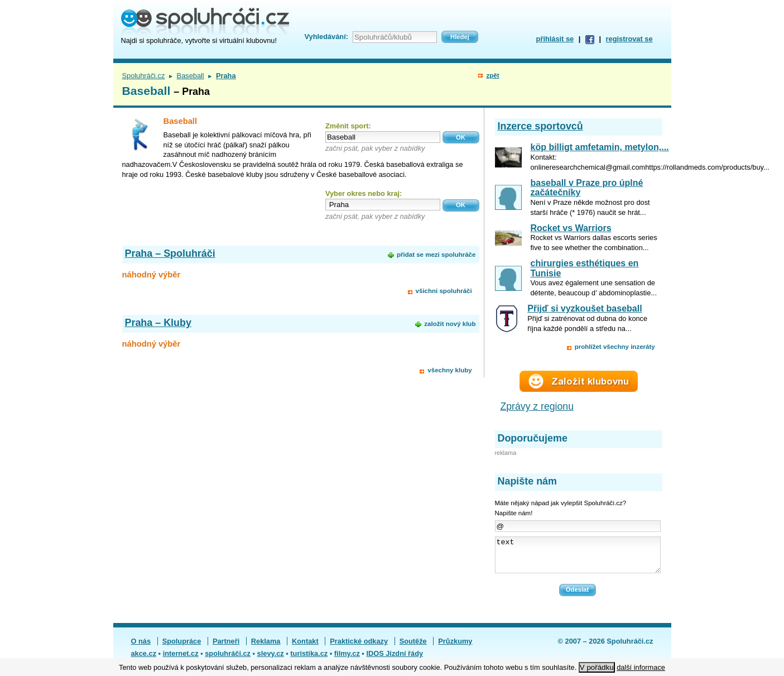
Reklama (266, 648)
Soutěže (413, 648)
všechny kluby (449, 370)
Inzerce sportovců (540, 126)
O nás (141, 648)
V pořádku (597, 667)
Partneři (226, 648)
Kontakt (305, 648)
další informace (641, 667)
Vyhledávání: (326, 37)
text (578, 558)
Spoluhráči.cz (144, 76)
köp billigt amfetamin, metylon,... (600, 147)
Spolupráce (182, 648)
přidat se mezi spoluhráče (436, 255)
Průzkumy (455, 648)
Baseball (191, 76)
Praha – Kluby (158, 323)
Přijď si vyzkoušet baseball (585, 308)
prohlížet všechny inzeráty (615, 347)
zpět (492, 75)
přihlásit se (555, 39)
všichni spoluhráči (444, 291)
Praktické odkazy (359, 648)
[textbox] (383, 137)
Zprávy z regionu (537, 406)
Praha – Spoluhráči (170, 253)
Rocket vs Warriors (571, 228)
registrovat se (629, 39)
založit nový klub (450, 324)
